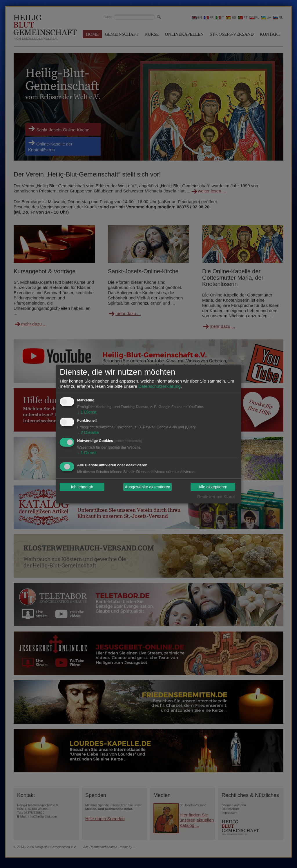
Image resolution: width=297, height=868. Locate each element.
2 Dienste (88, 432)
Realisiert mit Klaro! (216, 497)
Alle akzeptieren (213, 487)
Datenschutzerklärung (160, 386)
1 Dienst (87, 412)
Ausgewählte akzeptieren (147, 487)
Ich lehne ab (82, 487)
